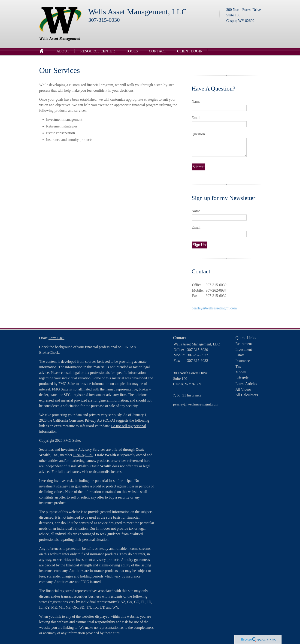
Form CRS (56, 338)
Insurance (243, 361)
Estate (240, 355)
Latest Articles (246, 384)
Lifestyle (242, 378)
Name (196, 101)
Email (196, 118)
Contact (158, 51)
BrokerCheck (49, 352)
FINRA (79, 455)
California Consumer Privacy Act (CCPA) (84, 420)
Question (198, 134)
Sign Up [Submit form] (199, 245)
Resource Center (98, 51)
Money (241, 372)
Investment (244, 349)
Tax (238, 367)
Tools (132, 51)
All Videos (244, 389)
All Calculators (247, 395)
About (63, 51)
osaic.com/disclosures (105, 472)
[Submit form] (198, 167)
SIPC (89, 455)
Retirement (244, 344)
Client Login (190, 51)
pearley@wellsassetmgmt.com (214, 308)
